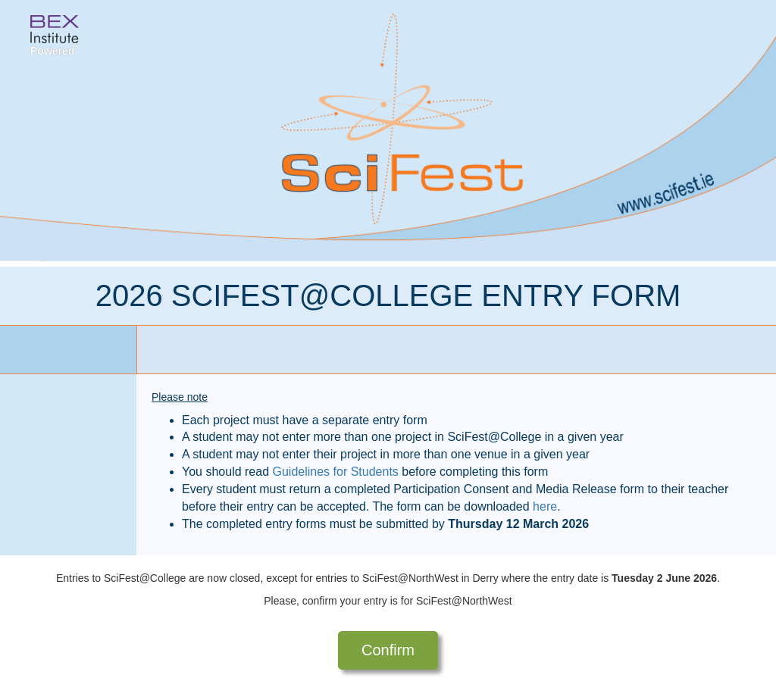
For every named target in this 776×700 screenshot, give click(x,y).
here (545, 506)
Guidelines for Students (336, 472)
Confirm (388, 650)
